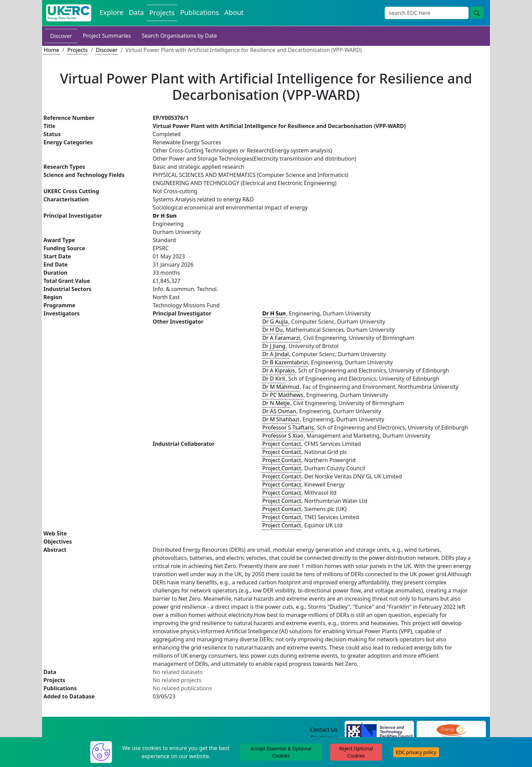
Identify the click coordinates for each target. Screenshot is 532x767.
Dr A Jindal (275, 354)
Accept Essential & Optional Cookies (281, 752)
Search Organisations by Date (179, 36)
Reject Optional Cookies (356, 752)
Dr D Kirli (274, 379)
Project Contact (282, 444)
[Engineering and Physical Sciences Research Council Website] (451, 730)
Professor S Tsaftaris (288, 427)
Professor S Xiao (283, 436)
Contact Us (324, 730)
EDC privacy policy (416, 752)
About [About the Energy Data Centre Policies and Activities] (234, 12)
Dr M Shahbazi (281, 419)
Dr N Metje (276, 403)
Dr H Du (272, 330)
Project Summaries (107, 36)
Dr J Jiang (274, 346)
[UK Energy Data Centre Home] (69, 13)
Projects (77, 50)
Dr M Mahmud (281, 387)
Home (52, 50)
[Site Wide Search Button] (477, 13)
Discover (61, 36)
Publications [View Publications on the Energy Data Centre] (199, 12)
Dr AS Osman (279, 411)
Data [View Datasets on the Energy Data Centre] (136, 12)
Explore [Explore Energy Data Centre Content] (111, 12)
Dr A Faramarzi (281, 338)
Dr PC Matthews (283, 395)
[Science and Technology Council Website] (379, 730)
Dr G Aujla (275, 322)
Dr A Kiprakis (279, 370)
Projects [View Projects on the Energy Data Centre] (162, 13)
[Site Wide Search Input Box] (427, 13)
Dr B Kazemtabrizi (285, 362)
